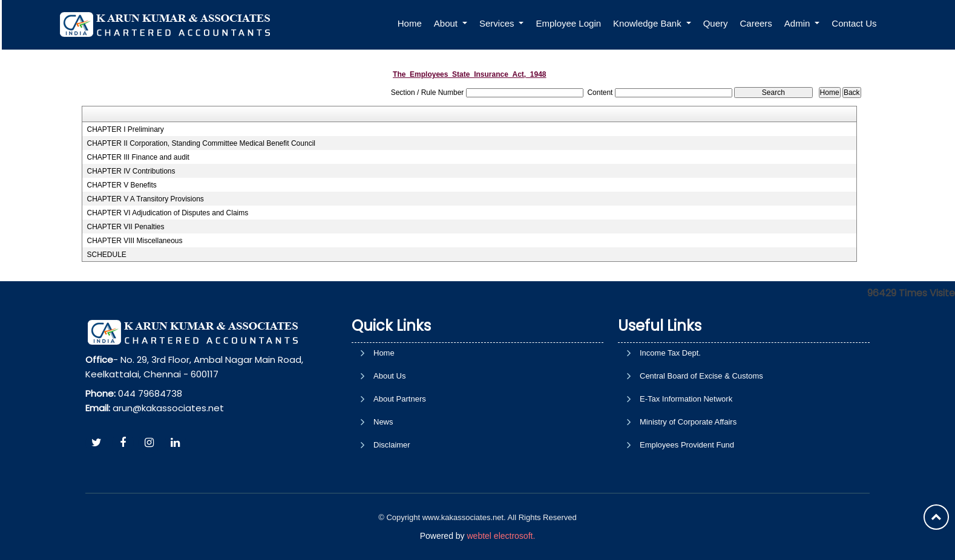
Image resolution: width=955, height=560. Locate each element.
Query (716, 23)
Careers (756, 23)
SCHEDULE (106, 255)
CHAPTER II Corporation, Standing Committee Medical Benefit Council (201, 143)
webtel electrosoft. (501, 536)
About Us (389, 376)
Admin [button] (799, 23)
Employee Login (568, 23)
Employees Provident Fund (687, 445)
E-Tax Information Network (686, 399)
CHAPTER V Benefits (121, 185)
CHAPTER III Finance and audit (138, 157)
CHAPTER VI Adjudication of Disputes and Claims (167, 213)
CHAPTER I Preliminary (125, 129)
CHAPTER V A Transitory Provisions (145, 199)
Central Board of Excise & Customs (701, 376)
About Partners (400, 399)
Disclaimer (392, 445)
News (383, 422)
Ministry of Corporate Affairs (688, 422)
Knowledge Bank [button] (648, 23)
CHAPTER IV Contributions (131, 171)
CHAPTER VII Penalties (125, 227)
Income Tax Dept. (670, 353)
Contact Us (854, 23)
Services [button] (498, 23)
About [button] (447, 23)
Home (410, 23)
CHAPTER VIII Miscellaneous (134, 241)
